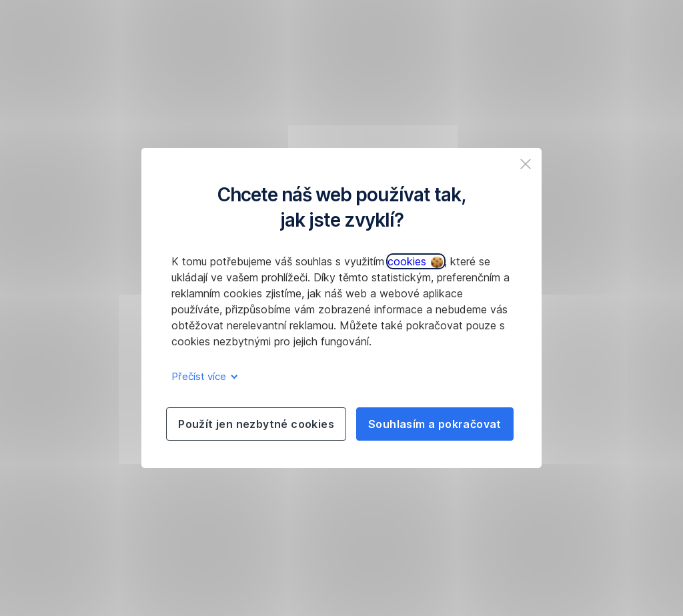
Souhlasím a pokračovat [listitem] (435, 424)
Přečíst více (202, 376)
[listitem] (526, 164)
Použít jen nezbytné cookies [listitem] (256, 424)
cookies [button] (415, 261)
